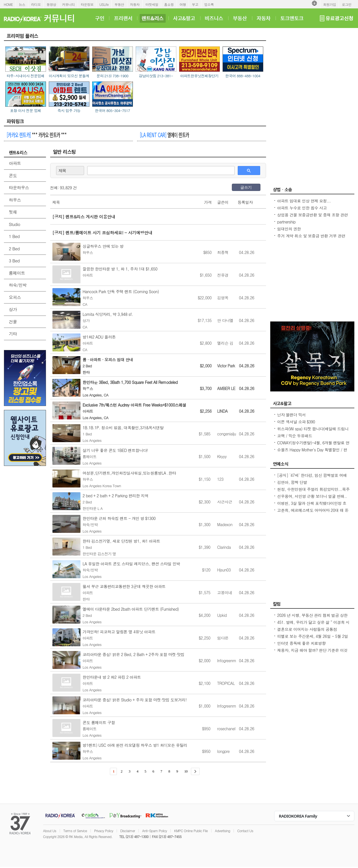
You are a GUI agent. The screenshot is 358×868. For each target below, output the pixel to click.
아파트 (15, 163)
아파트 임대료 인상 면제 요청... (304, 201)
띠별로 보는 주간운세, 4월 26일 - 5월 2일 (313, 636)
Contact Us (245, 831)
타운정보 (87, 4)
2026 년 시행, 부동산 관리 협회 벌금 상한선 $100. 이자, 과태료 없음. (312, 618)
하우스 (15, 200)
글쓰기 (246, 187)
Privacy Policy (104, 831)
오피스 (15, 297)
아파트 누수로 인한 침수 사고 (302, 208)
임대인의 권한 (289, 229)
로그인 (347, 4)
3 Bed (14, 261)
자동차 (135, 4)
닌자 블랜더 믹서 (292, 415)
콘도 (13, 175)
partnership (287, 222)
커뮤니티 (68, 4)
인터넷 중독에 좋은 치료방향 (302, 643)
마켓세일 (152, 4)
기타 (13, 334)
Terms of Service (75, 831)
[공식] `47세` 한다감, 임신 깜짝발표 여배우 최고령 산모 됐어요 (312, 478)
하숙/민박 (18, 285)
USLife (104, 4)
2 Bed (14, 249)
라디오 (36, 4)
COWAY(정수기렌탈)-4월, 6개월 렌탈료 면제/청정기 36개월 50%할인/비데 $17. (313, 445)
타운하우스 (19, 187)
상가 (13, 309)
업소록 (209, 4)
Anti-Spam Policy (155, 831)
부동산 (119, 4)
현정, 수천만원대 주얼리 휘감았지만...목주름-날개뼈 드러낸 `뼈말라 (314, 492)
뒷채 (13, 212)
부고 (195, 4)
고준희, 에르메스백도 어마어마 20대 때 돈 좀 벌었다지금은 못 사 (313, 513)
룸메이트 (17, 273)
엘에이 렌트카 (164, 135)
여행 (183, 4)
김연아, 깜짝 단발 (292, 482)
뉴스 (22, 4)
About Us (50, 831)
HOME (9, 4)
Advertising (223, 831)
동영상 (51, 4)
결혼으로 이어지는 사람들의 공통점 (307, 629)
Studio (15, 224)
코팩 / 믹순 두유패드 (295, 436)
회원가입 (330, 4)
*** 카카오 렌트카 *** (37, 135)
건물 (13, 322)
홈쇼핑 (169, 4)
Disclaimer (128, 831)
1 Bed (14, 236)
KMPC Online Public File (191, 831)
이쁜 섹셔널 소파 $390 (296, 422)
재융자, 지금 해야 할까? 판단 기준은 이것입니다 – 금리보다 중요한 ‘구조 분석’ (312, 653)
